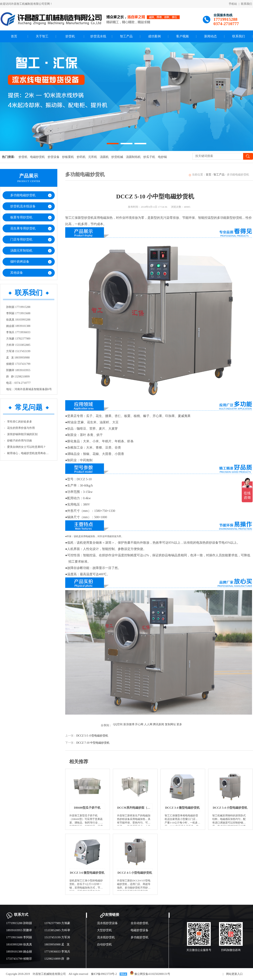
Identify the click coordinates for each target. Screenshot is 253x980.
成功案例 (154, 36)
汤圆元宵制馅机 (21, 250)
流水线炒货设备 (107, 923)
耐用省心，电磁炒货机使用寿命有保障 (29, 453)
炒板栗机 (68, 157)
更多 (179, 724)
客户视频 (182, 36)
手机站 (233, 4)
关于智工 (42, 36)
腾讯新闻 (159, 724)
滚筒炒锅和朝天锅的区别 (22, 434)
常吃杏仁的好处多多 (20, 422)
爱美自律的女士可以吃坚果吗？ (26, 447)
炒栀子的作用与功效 (20, 441)
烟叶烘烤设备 (20, 262)
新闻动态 (211, 36)
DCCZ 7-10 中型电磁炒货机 (93, 743)
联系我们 (246, 4)
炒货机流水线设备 (23, 206)
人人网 (148, 724)
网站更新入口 (234, 974)
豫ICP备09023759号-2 (104, 974)
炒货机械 (117, 157)
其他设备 (17, 273)
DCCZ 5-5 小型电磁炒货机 (92, 736)
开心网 (139, 724)
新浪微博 (129, 724)
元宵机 (93, 157)
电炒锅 (162, 157)
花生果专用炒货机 (23, 228)
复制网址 (170, 724)
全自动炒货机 (140, 923)
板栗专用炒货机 (21, 217)
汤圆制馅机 (133, 157)
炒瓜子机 (149, 157)
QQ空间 (118, 724)
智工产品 (126, 36)
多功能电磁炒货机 (23, 195)
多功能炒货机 (140, 937)
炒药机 (81, 157)
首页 (14, 36)
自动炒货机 (104, 944)
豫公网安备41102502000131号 (150, 974)
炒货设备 (54, 157)
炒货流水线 (98, 36)
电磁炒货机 (37, 157)
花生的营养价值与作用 (21, 428)
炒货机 (70, 36)
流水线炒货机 (106, 937)
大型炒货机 (104, 930)
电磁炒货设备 (140, 930)
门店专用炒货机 (21, 239)
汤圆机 (104, 157)
